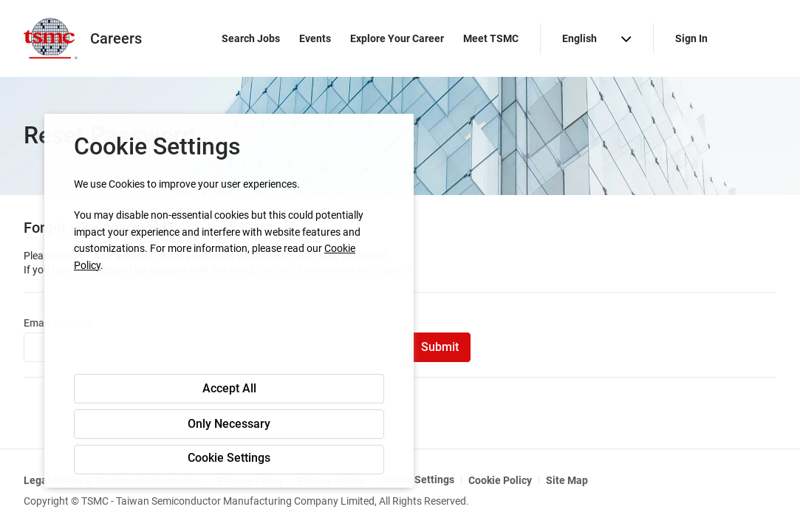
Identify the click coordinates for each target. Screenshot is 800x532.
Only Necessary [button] (229, 424)
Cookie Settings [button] (229, 458)
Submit (440, 347)
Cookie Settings (417, 480)
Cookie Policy (500, 480)
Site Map (567, 480)
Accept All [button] (229, 388)
